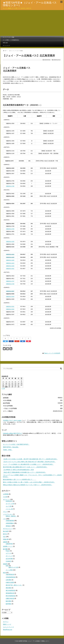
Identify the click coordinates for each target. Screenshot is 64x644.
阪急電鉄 (9, 601)
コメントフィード (9, 627)
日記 (4, 537)
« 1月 (3, 388)
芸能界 (5, 564)
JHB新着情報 (10, 521)
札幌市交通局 (10, 582)
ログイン (6, 622)
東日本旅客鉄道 (11, 590)
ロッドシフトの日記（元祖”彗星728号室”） (16, 444)
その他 (5, 497)
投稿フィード (7, 624)
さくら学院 (9, 570)
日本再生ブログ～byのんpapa (12, 420)
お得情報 (6, 494)
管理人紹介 (5, 43)
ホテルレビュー (8, 529)
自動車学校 (9, 544)
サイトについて (6, 46)
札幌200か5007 (10, 291)
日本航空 (9, 561)
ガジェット (6, 499)
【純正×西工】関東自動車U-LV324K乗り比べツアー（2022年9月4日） (25, 472)
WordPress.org (8, 630)
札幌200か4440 (10, 266)
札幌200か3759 (10, 229)
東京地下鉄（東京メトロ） (14, 585)
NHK (7, 566)
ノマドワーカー (8, 514)
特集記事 (6, 539)
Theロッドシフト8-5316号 (52, 353)
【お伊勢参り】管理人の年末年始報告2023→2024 (18, 470)
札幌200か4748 (10, 284)
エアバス (9, 553)
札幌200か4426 (10, 260)
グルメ (5, 512)
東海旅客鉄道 (10, 593)
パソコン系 (9, 509)
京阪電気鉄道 (10, 574)
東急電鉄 (9, 588)
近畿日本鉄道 (10, 598)
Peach (8, 551)
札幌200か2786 (10, 186)
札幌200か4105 (10, 242)
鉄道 (4, 573)
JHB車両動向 (10, 523)
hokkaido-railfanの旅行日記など (13, 433)
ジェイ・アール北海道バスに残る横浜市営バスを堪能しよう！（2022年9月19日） (28, 464)
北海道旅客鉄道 (11, 577)
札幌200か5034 (10, 296)
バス (4, 519)
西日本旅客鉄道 (11, 596)
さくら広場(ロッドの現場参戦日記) (11, 40)
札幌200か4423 (10, 263)
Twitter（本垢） (8, 450)
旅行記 (5, 534)
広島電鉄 (9, 580)
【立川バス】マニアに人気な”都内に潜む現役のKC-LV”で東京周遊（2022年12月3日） (29, 462)
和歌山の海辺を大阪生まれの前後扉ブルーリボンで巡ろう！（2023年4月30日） (28, 485)
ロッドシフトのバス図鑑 (9, 37)
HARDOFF (9, 501)
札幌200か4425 (10, 257)
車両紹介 (9, 526)
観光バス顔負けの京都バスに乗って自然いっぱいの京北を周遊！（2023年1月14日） (29, 482)
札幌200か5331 (10, 306)
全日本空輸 (9, 559)
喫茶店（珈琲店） (11, 516)
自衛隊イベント (8, 546)
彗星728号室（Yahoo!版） (11, 447)
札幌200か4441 (10, 269)
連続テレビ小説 (13, 567)
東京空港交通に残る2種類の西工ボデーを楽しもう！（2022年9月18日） (25, 467)
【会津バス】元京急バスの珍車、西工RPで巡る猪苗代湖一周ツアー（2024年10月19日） (30, 459)
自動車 (5, 542)
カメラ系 (9, 506)
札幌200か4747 (10, 281)
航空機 (5, 549)
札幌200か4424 (10, 254)
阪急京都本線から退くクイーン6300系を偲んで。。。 (20, 479)
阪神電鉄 (9, 604)
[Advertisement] (32, 23)
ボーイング (9, 556)
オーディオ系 (10, 504)
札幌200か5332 (10, 309)
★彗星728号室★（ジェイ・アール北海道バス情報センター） (30, 4)
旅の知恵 (6, 531)
